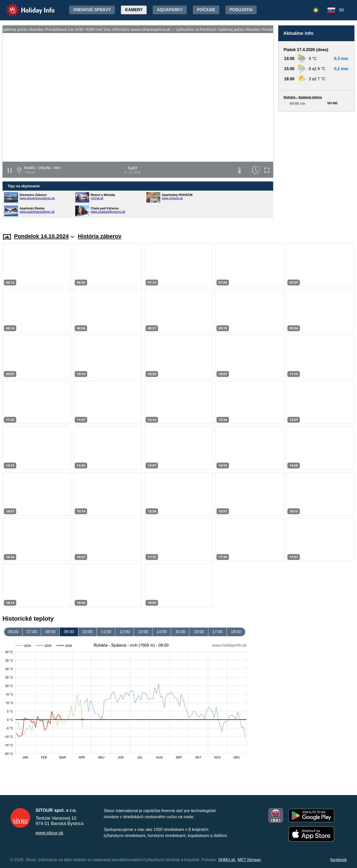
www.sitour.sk (49, 833)
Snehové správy (92, 10)
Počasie (206, 10)
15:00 (180, 632)
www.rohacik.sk (172, 198)
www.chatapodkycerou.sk (108, 212)
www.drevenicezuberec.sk (37, 198)
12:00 (125, 632)
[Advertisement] (316, 167)
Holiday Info (25, 6)
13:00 (143, 632)
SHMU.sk (227, 860)
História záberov (99, 236)
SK (342, 10)
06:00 (13, 632)
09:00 (69, 632)
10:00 (87, 632)
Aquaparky (170, 10)
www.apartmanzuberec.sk (37, 212)
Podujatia (241, 10)
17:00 (218, 632)
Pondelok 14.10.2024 (44, 236)
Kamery (134, 10)
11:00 (106, 632)
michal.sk (97, 198)
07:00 (32, 632)
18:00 (236, 632)
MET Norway (249, 860)
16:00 (199, 632)
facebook (339, 860)
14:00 (162, 632)
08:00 (50, 632)
